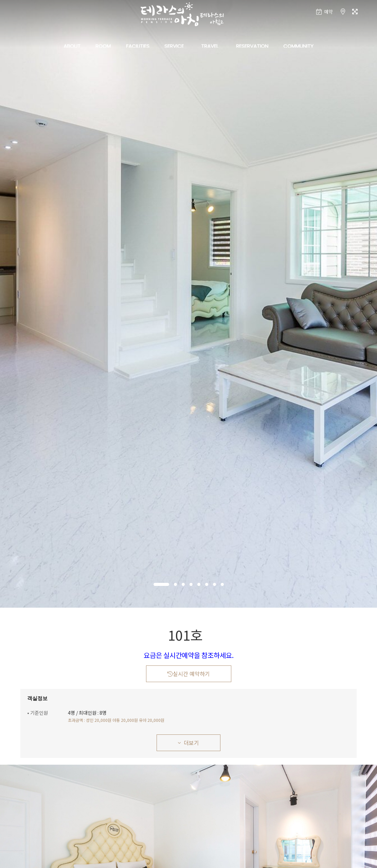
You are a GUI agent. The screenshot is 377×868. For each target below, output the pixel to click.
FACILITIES (138, 46)
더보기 (188, 743)
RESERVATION (252, 46)
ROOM (103, 46)
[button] (161, 584)
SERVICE (174, 46)
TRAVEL (210, 46)
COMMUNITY (298, 46)
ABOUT (72, 46)
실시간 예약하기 (189, 674)
